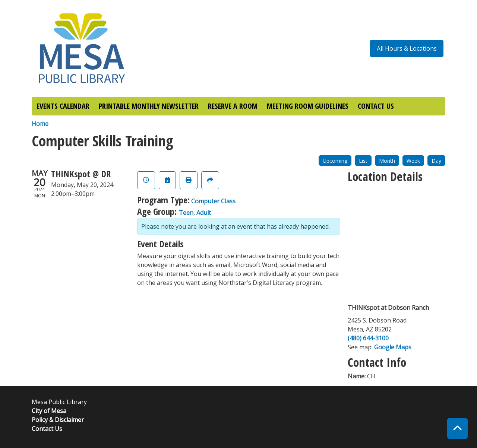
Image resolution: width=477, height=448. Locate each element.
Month (387, 161)
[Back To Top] (457, 428)
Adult (204, 213)
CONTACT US (376, 106)
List (363, 161)
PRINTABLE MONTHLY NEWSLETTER (149, 106)
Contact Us (47, 429)
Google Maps (393, 347)
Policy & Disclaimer (58, 420)
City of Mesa (49, 411)
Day (436, 161)
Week (413, 161)
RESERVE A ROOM (233, 106)
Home (40, 124)
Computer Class (213, 201)
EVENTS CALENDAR (63, 106)
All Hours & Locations (407, 48)
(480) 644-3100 (368, 338)
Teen (186, 213)
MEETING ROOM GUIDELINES (308, 106)
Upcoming (335, 161)
